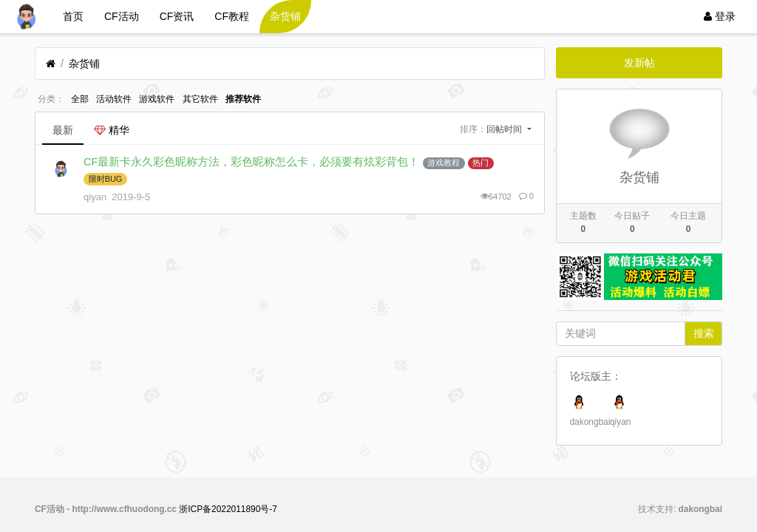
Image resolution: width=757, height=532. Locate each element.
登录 (720, 16)
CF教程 (232, 16)
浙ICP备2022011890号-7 (228, 509)
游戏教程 (444, 163)
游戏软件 (157, 99)
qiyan (620, 422)
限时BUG (106, 179)
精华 (112, 130)
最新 (63, 130)
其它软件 (200, 99)
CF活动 (122, 16)
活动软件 (114, 99)
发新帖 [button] (639, 63)
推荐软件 (243, 99)
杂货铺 (285, 16)
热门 (481, 163)
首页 (73, 16)
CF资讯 (177, 16)
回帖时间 (505, 129)
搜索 (704, 333)
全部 (80, 99)
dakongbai (590, 422)
